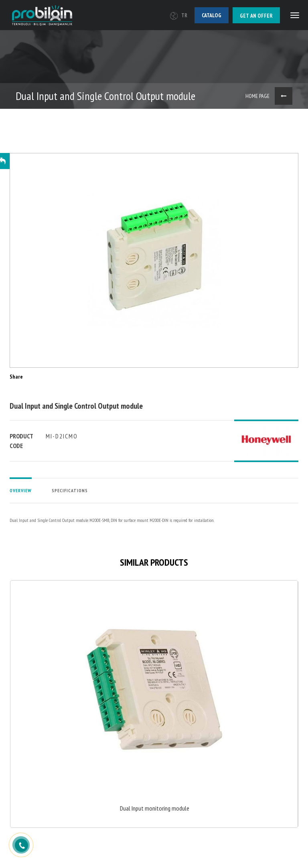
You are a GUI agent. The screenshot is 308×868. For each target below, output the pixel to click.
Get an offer (256, 16)
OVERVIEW (21, 490)
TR (179, 15)
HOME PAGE (257, 96)
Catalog (212, 15)
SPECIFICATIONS (70, 490)
